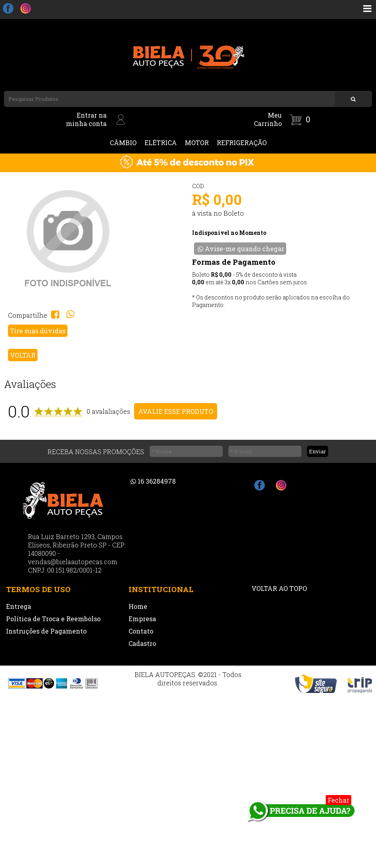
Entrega (19, 606)
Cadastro (142, 643)
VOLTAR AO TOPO (279, 588)
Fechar (338, 800)
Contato (141, 631)
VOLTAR (23, 355)
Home (138, 606)
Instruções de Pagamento (46, 631)
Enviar (318, 451)
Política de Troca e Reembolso (53, 619)
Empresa (142, 619)
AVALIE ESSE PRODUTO (176, 411)
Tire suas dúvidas (38, 331)
